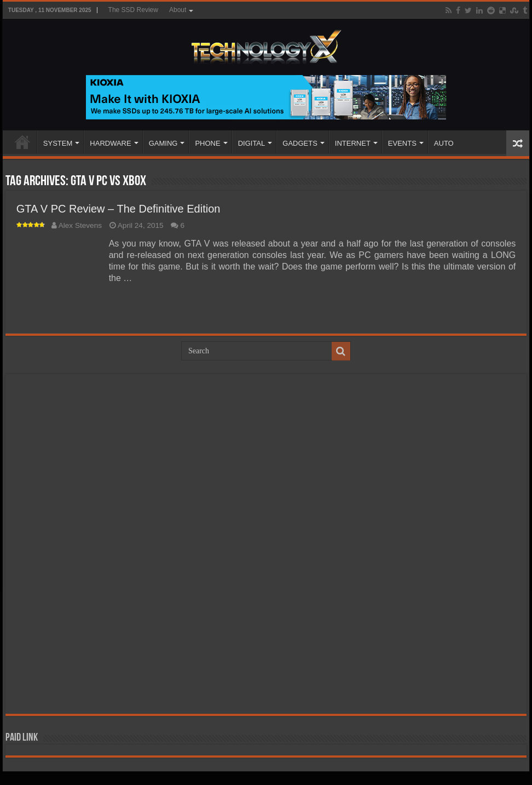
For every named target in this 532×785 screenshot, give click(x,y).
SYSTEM (58, 143)
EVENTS (402, 143)
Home (22, 142)
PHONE (207, 143)
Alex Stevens (80, 225)
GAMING (163, 143)
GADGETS (300, 143)
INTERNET (353, 143)
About (178, 10)
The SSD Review (133, 10)
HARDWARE (110, 143)
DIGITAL (252, 143)
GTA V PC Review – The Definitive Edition (118, 209)
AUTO (444, 143)
